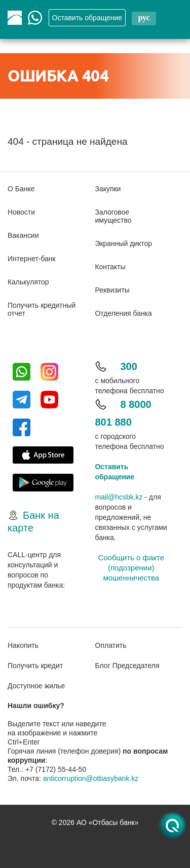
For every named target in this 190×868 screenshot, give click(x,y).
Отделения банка (124, 313)
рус (144, 17)
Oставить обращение (87, 18)
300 (129, 366)
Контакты (110, 267)
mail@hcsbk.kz (119, 497)
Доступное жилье (36, 686)
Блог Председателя (127, 666)
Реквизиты (113, 290)
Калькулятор (28, 282)
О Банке (21, 189)
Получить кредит (35, 666)
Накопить (23, 645)
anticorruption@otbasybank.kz (91, 778)
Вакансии (23, 235)
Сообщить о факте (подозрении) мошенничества (131, 568)
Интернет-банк (32, 259)
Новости (21, 212)
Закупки (108, 189)
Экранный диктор (124, 243)
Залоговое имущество (113, 216)
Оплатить (111, 645)
